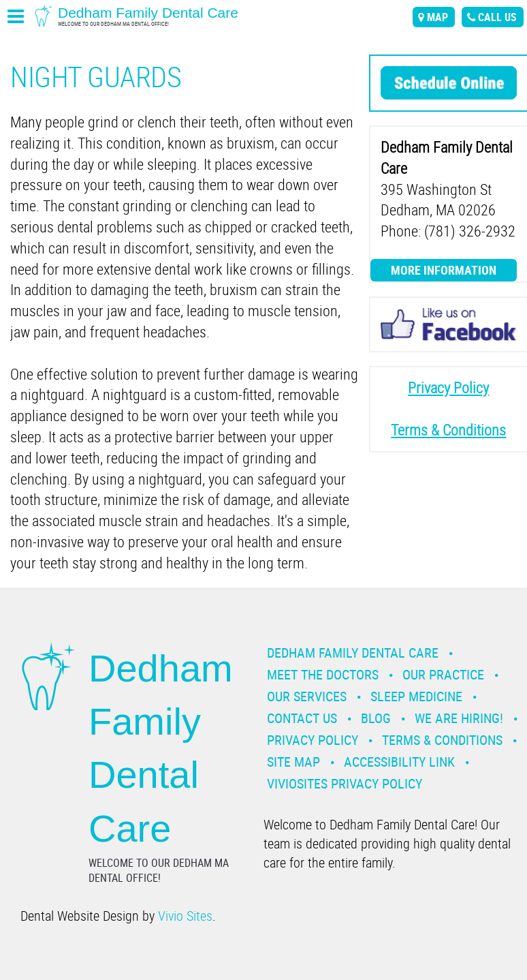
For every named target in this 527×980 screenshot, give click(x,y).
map (437, 17)
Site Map (293, 762)
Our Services (307, 696)
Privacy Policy (313, 740)
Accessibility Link (399, 762)
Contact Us (302, 718)
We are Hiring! (459, 718)
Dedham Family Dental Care (353, 653)
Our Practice (443, 674)
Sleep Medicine (416, 696)
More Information (444, 270)
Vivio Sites (185, 916)
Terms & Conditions (442, 740)
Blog (376, 718)
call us (497, 17)
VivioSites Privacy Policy (345, 783)
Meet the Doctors (323, 674)
